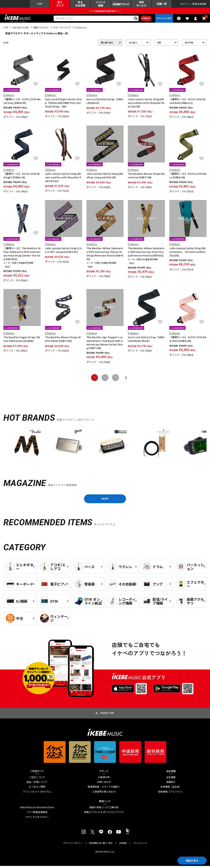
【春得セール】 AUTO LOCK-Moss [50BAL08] (188, 177)
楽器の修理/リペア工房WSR (104, 810)
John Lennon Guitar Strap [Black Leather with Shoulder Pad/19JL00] (146, 104)
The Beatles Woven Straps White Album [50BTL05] (63, 341)
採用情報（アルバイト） (171, 794)
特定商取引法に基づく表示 (101, 845)
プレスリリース (140, 845)
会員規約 (123, 845)
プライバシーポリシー (73, 845)
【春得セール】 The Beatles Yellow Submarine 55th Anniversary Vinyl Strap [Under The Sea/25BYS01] (22, 255)
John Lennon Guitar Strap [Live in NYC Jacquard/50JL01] (63, 252)
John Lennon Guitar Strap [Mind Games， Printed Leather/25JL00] (188, 253)
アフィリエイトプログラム (37, 794)
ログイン (185, 4)
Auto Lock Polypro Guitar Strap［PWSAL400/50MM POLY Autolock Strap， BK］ (63, 104)
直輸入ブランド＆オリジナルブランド (104, 814)
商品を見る (191, 860)
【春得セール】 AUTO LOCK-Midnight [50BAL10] (22, 177)
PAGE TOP (107, 715)
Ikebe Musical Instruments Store (37, 810)
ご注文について (37, 779)
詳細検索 (144, 19)
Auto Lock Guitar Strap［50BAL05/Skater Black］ (146, 341)
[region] (105, 447)
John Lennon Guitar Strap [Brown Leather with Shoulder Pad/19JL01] (63, 179)
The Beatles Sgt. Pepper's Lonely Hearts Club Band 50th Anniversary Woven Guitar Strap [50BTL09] (105, 344)
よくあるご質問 (37, 789)
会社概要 (171, 779)
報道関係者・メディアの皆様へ (104, 789)
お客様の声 (104, 779)
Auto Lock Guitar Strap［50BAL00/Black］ (105, 103)
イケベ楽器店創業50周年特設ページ (105, 12)
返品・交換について (37, 784)
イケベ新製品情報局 (37, 814)
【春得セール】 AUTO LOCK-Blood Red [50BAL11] (187, 103)
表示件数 (189, 44)
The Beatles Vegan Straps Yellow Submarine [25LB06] (22, 341)
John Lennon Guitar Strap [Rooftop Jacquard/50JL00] (105, 177)
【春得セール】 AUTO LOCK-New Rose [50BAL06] (188, 341)
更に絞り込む (107, 44)
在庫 (159, 44)
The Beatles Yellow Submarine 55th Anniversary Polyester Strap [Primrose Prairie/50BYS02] (105, 255)
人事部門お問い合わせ (104, 794)
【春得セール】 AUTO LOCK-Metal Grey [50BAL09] (22, 103)
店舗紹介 (171, 784)
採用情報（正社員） (171, 789)
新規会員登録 (199, 4)
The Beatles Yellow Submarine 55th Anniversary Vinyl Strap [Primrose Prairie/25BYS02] (146, 253)
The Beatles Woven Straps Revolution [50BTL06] (146, 177)
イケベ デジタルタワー (37, 819)
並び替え (133, 44)
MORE (105, 500)
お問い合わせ (104, 784)
